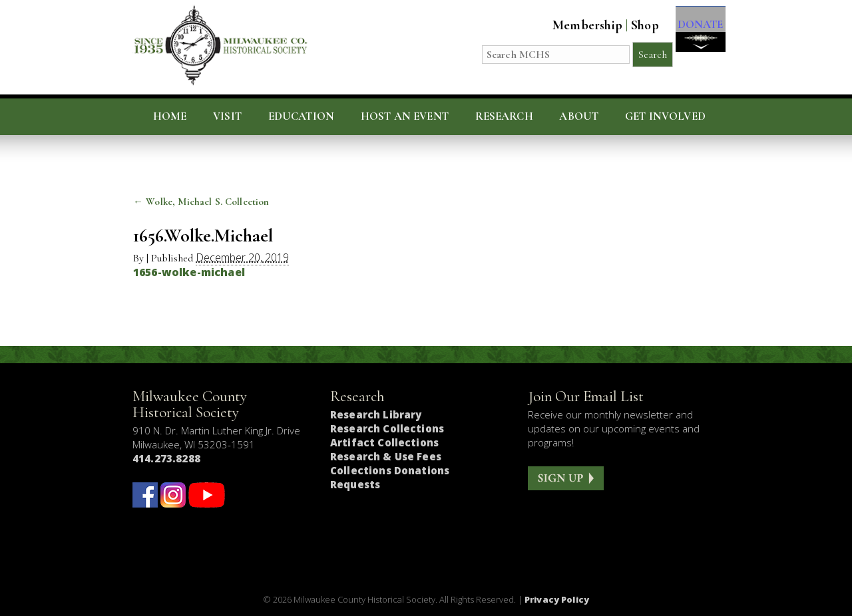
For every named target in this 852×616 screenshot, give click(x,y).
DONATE (694, 34)
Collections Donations (390, 470)
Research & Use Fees (386, 456)
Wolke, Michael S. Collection (201, 202)
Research (504, 116)
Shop (632, 25)
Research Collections (387, 428)
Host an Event (405, 116)
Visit (227, 116)
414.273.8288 (166, 458)
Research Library (376, 414)
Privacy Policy (557, 599)
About (579, 116)
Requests (355, 484)
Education (302, 116)
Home (170, 116)
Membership (574, 25)
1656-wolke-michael (189, 272)
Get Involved (665, 116)
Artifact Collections (384, 442)
